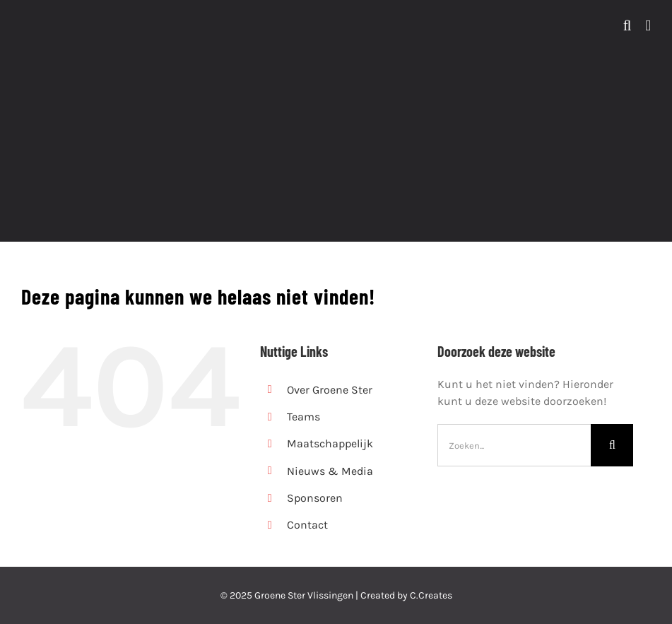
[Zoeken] (612, 445)
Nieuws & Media (330, 471)
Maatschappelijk (330, 443)
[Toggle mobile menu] (648, 26)
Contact (307, 525)
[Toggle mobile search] (627, 26)
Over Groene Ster (330, 390)
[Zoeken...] (514, 445)
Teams (303, 417)
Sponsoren (315, 498)
